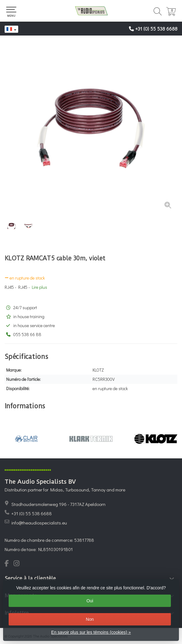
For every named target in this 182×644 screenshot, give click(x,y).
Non (90, 619)
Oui (90, 601)
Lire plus (39, 287)
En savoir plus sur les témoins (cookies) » (91, 632)
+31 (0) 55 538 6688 (156, 29)
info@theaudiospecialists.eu (39, 523)
